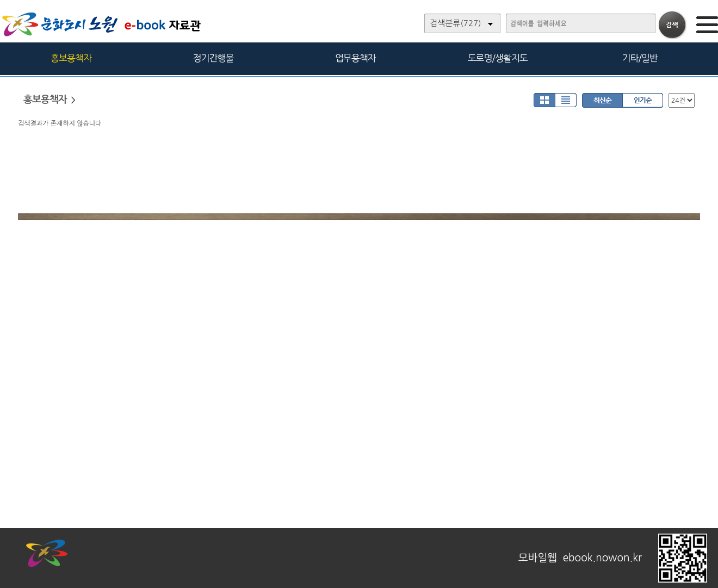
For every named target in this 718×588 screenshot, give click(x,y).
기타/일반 (639, 58)
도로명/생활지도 (498, 58)
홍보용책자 (71, 58)
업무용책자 (355, 58)
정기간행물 (213, 58)
